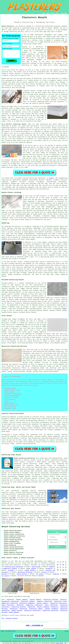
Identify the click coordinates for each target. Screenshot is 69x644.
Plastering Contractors (58, 603)
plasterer (58, 26)
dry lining (5, 576)
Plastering (31, 607)
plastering (13, 32)
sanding (54, 100)
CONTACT (57, 13)
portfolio (39, 47)
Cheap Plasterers (8, 605)
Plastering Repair (36, 609)
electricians (36, 567)
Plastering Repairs (28, 601)
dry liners (40, 574)
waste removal (31, 568)
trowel (53, 91)
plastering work (27, 37)
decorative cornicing (25, 572)
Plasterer (63, 600)
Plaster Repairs (22, 600)
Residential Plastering (10, 601)
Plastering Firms (60, 601)
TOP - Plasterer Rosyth (10, 618)
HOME (43, 13)
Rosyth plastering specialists (25, 458)
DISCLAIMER (64, 13)
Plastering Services (51, 600)
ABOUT (52, 13)
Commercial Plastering (9, 603)
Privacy (66, 631)
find (7, 512)
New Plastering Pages (11, 631)
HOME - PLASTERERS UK (35, 625)
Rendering (20, 605)
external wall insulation (14, 567)
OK (65, 643)
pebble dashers (30, 570)
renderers (56, 574)
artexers (44, 572)
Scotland (26, 480)
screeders (11, 570)
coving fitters (22, 574)
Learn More (59, 643)
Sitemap (3, 631)
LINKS (48, 13)
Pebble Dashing (17, 610)
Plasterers (10, 600)
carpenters (49, 568)
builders (4, 574)
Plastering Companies (27, 603)
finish (29, 110)
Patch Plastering (51, 605)
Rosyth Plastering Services (16, 527)
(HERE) (65, 309)
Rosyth (52, 178)
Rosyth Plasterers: (8, 26)
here (12, 523)
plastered (5, 72)
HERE (14, 498)
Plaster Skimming (43, 607)
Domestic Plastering (44, 601)
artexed (8, 110)
